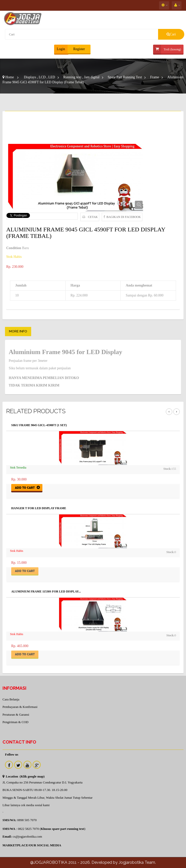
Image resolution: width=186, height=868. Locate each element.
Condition (14, 248)
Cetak (93, 217)
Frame (155, 77)
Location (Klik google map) (24, 776)
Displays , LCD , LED (40, 77)
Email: (7, 836)
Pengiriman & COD (15, 722)
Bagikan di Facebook (124, 217)
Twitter (18, 765)
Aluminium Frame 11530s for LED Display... (46, 592)
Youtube (27, 765)
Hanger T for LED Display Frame (39, 508)
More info (18, 331)
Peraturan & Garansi (16, 715)
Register (79, 49)
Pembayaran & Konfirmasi (20, 707)
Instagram (37, 765)
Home (8, 77)
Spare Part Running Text (125, 77)
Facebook (9, 765)
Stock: (167, 469)
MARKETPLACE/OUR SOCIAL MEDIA (32, 845)
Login (61, 49)
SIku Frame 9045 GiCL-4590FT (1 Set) (39, 425)
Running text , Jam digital (81, 77)
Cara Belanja (11, 699)
